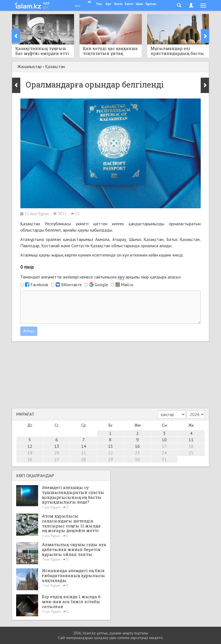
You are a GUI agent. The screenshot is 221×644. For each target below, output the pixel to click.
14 (84, 446)
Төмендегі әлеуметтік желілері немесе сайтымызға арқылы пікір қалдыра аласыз (100, 277)
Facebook (39, 285)
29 (110, 459)
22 (110, 453)
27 (57, 459)
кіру (121, 277)
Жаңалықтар (30, 66)
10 (164, 440)
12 (30, 446)
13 (57, 446)
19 (30, 453)
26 (30, 459)
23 (137, 453)
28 (84, 459)
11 (191, 440)
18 (191, 446)
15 (110, 446)
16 (137, 446)
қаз (46, 3)
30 (137, 459)
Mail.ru (127, 285)
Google (101, 285)
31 (164, 459)
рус (46, 7)
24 (164, 453)
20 (57, 453)
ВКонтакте (71, 285)
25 (191, 453)
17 (164, 446)
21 (84, 453)
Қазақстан (55, 66)
